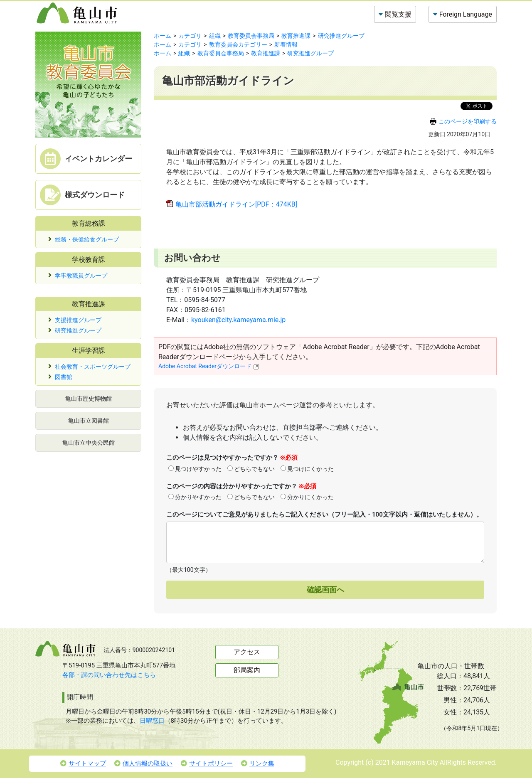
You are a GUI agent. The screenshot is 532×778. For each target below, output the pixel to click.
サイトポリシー (207, 763)
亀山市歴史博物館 (89, 399)
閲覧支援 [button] (398, 14)
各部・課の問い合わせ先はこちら (109, 675)
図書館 (64, 377)
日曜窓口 (152, 721)
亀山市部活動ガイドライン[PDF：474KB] (236, 204)
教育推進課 (296, 36)
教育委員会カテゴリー (238, 44)
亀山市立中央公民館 (89, 443)
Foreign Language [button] (466, 14)
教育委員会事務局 (251, 36)
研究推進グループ (78, 330)
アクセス (247, 652)
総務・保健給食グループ (87, 239)
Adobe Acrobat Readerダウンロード (209, 366)
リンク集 (258, 763)
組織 (215, 36)
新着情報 (286, 44)
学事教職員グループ (81, 276)
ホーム (163, 36)
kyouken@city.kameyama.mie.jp (238, 320)
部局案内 (247, 670)
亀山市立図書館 (89, 421)
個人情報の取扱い (143, 763)
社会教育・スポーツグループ (93, 367)
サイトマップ (83, 763)
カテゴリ (190, 36)
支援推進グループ (78, 320)
